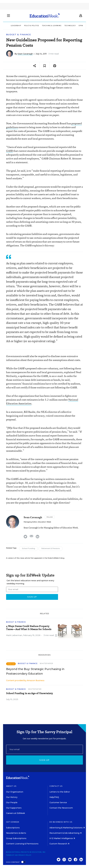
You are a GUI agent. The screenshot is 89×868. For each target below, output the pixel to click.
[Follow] (50, 517)
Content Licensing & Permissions (22, 844)
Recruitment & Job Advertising (65, 833)
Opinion (82, 26)
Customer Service (58, 802)
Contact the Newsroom (61, 808)
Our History (12, 797)
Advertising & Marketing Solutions (67, 828)
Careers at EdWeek (15, 813)
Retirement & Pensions (51, 548)
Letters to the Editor (60, 792)
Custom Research (59, 844)
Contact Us (56, 786)
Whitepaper (46, 663)
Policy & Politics (32, 26)
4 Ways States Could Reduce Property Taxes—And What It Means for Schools (29, 628)
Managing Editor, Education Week (37, 522)
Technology (70, 26)
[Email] (44, 749)
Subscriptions (13, 828)
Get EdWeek (13, 822)
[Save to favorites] (45, 66)
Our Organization (15, 792)
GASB (9, 151)
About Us (11, 786)
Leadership (16, 26)
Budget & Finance (18, 35)
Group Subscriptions (16, 838)
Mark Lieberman (14, 635)
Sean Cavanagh (25, 54)
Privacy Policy (25, 855)
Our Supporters (14, 808)
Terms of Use (12, 855)
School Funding (28, 548)
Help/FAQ (54, 797)
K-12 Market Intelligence (62, 838)
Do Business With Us (61, 822)
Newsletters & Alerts (16, 833)
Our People (12, 802)
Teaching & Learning (52, 26)
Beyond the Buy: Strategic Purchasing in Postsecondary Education (35, 671)
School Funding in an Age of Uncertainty (29, 693)
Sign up (44, 760)
